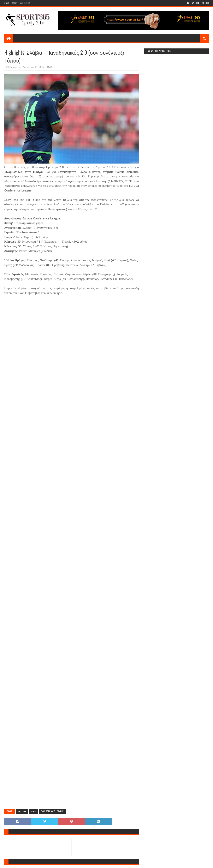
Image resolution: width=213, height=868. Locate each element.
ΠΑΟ (33, 811)
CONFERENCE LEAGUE (52, 811)
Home (7, 3)
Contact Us (25, 3)
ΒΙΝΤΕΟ (22, 811)
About (15, 3)
